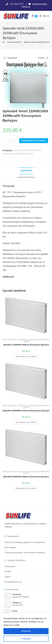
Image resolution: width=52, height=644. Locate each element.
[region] (26, 628)
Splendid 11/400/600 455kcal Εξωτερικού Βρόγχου (26, 345)
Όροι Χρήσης (10, 547)
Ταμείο (8, 577)
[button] (46, 66)
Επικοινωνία (10, 566)
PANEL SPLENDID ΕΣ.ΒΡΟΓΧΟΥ (27, 150)
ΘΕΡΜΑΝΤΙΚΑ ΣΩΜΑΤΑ (24, 154)
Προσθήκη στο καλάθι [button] (26, 356)
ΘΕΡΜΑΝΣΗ (8, 154)
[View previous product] (5, 58)
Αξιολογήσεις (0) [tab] (26, 177)
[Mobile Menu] (43, 16)
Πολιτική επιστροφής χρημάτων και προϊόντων (25, 542)
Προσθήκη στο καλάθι (34, 141)
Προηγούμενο (12, 58)
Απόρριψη (26, 639)
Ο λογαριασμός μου (13, 582)
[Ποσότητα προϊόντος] (10, 141)
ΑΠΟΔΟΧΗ (26, 631)
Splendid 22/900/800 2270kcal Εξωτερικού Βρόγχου (26, 411)
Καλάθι (8, 572)
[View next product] (47, 58)
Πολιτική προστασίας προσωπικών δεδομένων (25, 553)
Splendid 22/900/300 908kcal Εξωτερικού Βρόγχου (26, 477)
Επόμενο (41, 58)
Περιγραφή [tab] (26, 171)
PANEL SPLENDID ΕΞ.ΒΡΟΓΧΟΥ (15, 340)
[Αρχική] (4, 42)
